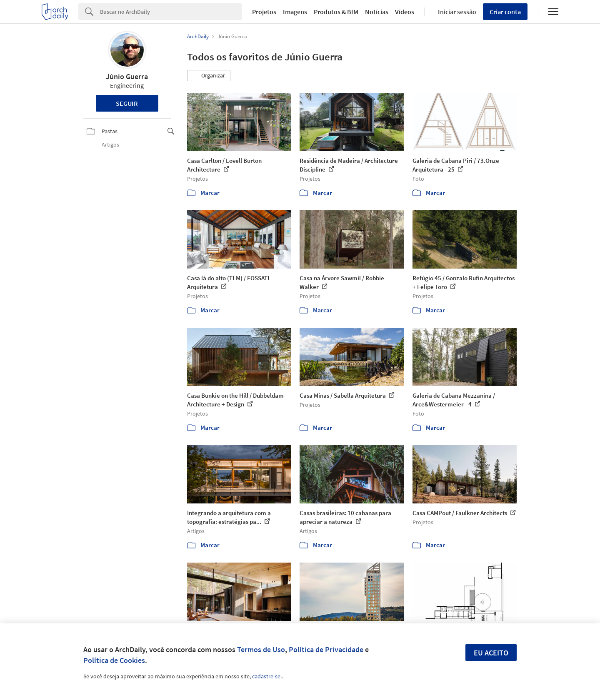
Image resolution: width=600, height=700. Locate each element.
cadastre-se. (267, 676)
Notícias (377, 12)
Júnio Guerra (127, 76)
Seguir (127, 103)
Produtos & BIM (336, 12)
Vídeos (405, 12)
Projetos (264, 12)
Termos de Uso (261, 649)
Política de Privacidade (326, 649)
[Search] (171, 12)
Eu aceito (491, 653)
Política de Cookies (114, 660)
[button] (209, 76)
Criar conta (505, 12)
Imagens (295, 12)
